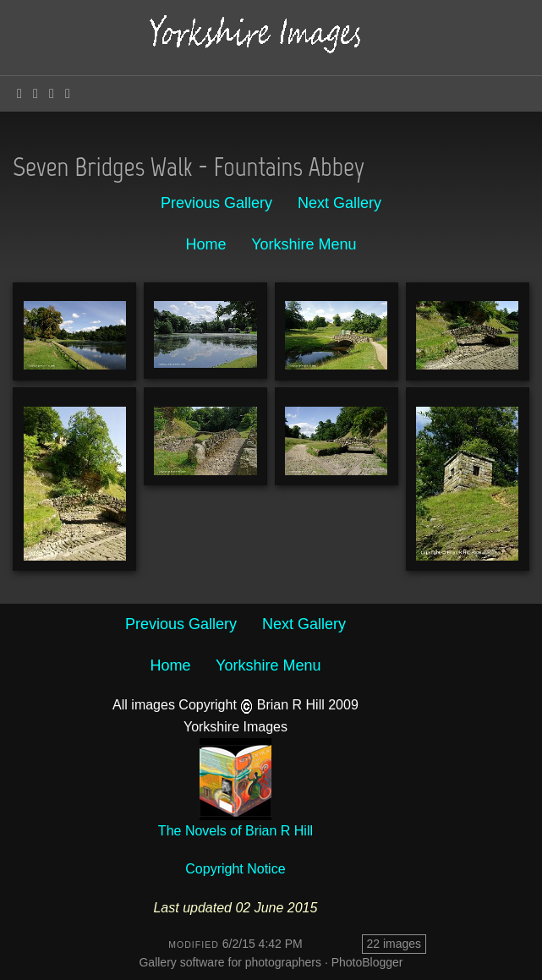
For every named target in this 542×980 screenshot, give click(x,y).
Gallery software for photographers (230, 962)
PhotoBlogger (367, 962)
